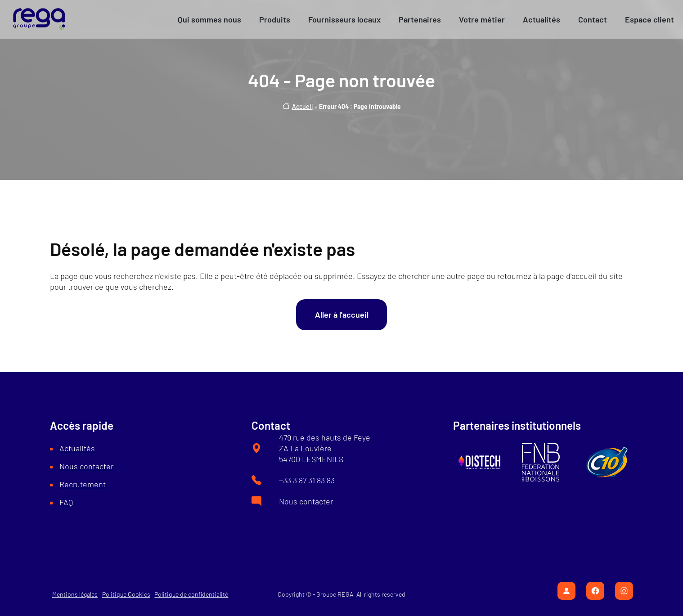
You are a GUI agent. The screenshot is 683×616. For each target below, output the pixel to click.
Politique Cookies (126, 594)
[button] (209, 19)
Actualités (77, 448)
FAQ (66, 502)
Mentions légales (75, 594)
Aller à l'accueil (342, 315)
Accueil (302, 106)
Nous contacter (86, 466)
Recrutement (83, 484)
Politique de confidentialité (191, 594)
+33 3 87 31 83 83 (307, 480)
